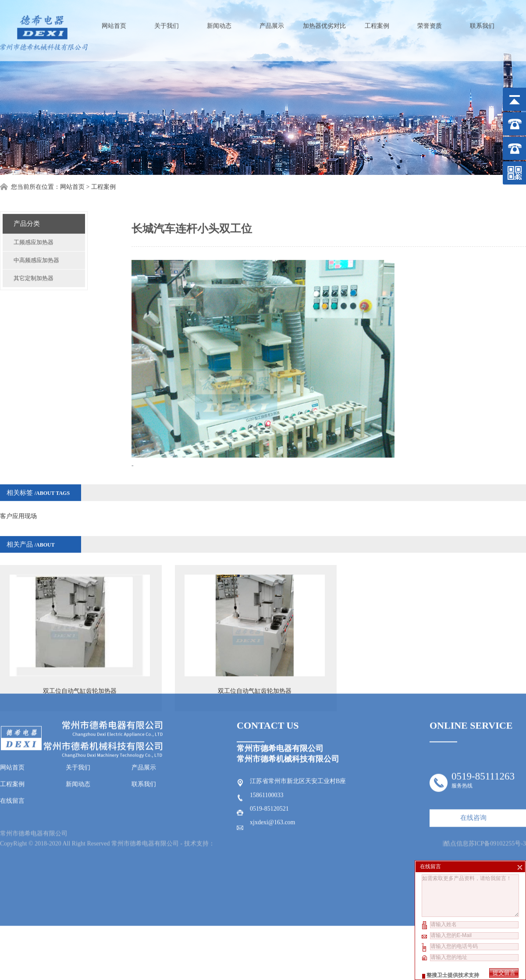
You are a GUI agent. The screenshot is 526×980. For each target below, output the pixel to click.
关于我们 (167, 22)
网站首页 (114, 22)
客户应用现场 (18, 494)
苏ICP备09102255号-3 (497, 763)
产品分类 (27, 201)
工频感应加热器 (34, 220)
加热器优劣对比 (324, 22)
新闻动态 (219, 22)
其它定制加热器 (34, 256)
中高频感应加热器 (36, 238)
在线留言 (12, 726)
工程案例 (377, 22)
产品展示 (272, 22)
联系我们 (482, 22)
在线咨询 (473, 743)
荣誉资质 (430, 22)
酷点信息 (456, 763)
